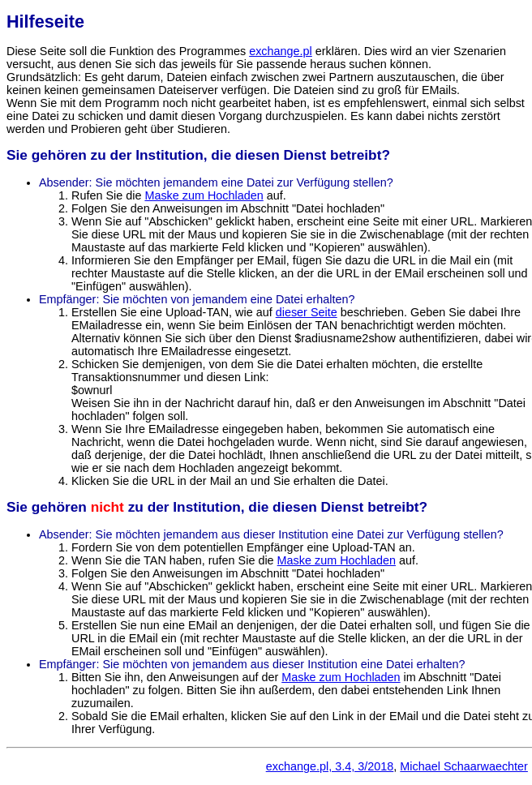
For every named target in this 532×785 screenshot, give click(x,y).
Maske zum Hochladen (204, 195)
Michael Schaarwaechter (464, 766)
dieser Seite (307, 312)
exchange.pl (281, 51)
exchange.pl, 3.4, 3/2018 (330, 766)
